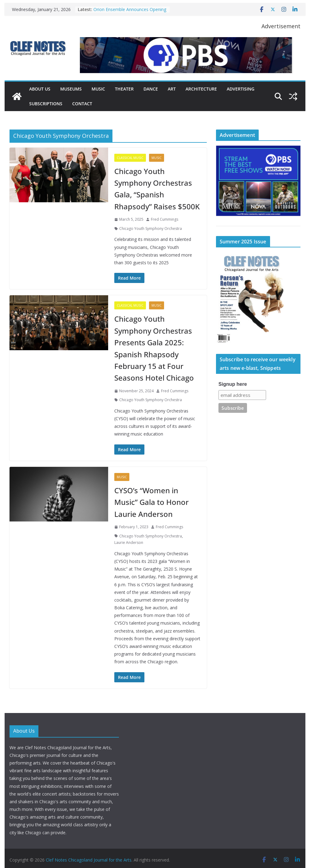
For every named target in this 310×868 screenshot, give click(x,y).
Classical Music (130, 158)
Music (98, 89)
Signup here (233, 384)
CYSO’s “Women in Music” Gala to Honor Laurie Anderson (151, 502)
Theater (124, 89)
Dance (151, 89)
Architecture (201, 89)
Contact (82, 104)
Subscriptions (46, 104)
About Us (40, 89)
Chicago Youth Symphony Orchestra (151, 229)
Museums (71, 89)
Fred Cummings (165, 219)
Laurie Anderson (129, 542)
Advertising (241, 89)
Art (172, 89)
